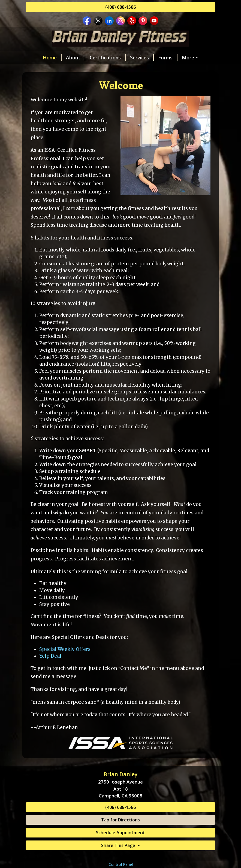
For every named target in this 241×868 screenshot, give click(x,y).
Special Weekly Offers (65, 649)
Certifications (108, 57)
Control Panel (121, 864)
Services (142, 57)
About (76, 57)
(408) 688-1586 (120, 7)
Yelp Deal (50, 656)
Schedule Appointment (120, 833)
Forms (168, 57)
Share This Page (119, 845)
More (188, 57)
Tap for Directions (120, 820)
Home (52, 57)
